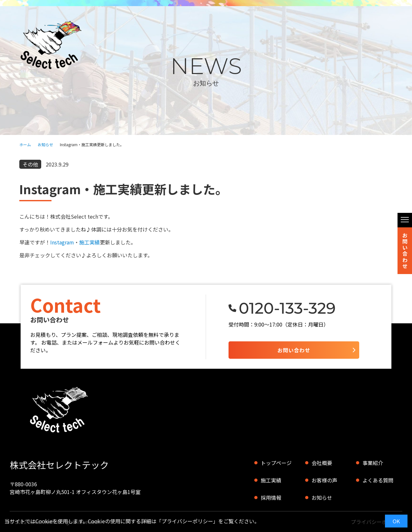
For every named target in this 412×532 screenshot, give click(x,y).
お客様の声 (324, 480)
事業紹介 (373, 463)
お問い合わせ (405, 251)
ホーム (25, 144)
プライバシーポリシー (187, 521)
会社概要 (322, 463)
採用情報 (271, 498)
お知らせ (45, 144)
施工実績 (89, 242)
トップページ (276, 463)
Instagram (62, 242)
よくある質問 (378, 480)
